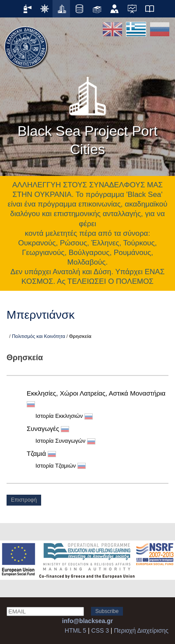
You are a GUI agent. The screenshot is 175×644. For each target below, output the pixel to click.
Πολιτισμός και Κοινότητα (38, 336)
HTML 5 (75, 630)
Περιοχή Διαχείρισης (141, 630)
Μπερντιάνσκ (41, 315)
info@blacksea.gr (87, 621)
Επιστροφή (24, 500)
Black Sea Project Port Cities (87, 114)
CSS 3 (100, 630)
